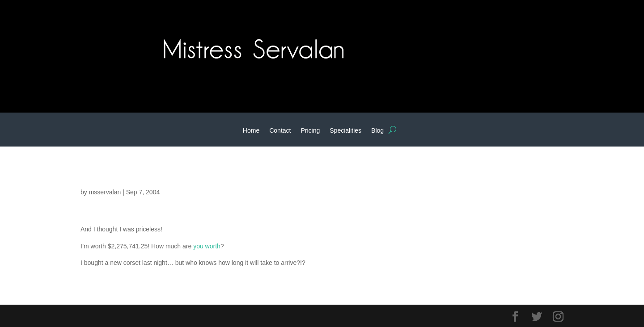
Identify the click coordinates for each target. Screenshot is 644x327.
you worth (207, 246)
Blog (377, 131)
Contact (280, 131)
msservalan (105, 192)
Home (251, 131)
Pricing (310, 131)
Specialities (345, 131)
